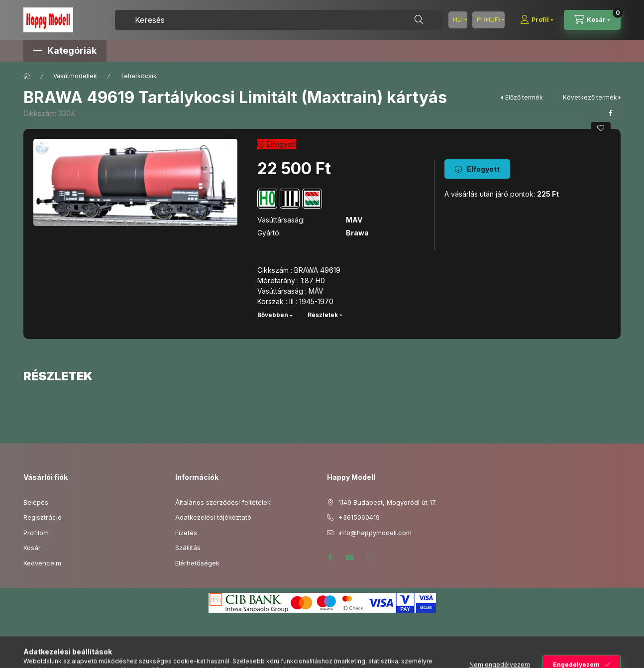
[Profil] (537, 20)
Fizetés (186, 533)
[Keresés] (419, 20)
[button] (108, 51)
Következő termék (590, 97)
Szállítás (188, 548)
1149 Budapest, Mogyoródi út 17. (387, 502)
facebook (330, 557)
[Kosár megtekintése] (592, 20)
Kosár (32, 548)
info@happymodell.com (375, 533)
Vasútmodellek (75, 76)
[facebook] (611, 113)
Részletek (323, 315)
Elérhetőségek (197, 563)
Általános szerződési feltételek (223, 502)
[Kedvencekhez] (601, 128)
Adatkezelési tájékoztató (213, 517)
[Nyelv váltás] (458, 20)
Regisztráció (43, 517)
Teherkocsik (138, 76)
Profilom (36, 533)
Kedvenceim (42, 563)
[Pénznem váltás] (488, 20)
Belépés (36, 502)
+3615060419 (359, 517)
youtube (350, 557)
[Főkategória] (27, 76)
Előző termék (524, 97)
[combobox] (279, 20)
